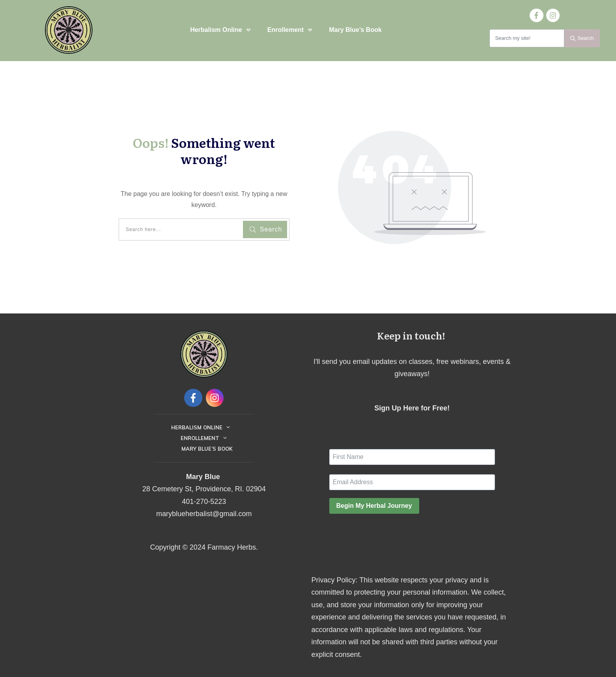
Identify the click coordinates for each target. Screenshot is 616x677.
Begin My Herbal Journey (374, 506)
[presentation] (389, 535)
